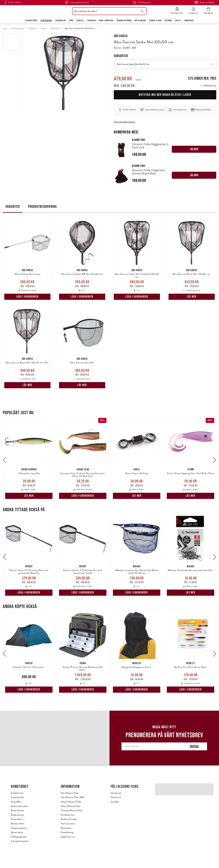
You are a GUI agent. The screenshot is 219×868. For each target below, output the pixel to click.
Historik (138, 80)
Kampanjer (189, 20)
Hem (5, 28)
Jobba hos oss (68, 837)
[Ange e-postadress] (151, 746)
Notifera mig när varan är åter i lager (165, 95)
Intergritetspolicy (20, 841)
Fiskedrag (92, 20)
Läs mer (192, 297)
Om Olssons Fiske (70, 793)
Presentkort (17, 819)
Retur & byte (17, 810)
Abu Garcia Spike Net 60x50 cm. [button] (165, 64)
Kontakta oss (67, 815)
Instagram (116, 793)
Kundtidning (67, 832)
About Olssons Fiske (71, 802)
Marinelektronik (124, 20)
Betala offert (18, 824)
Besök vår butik (69, 819)
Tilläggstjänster (19, 837)
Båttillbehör (140, 20)
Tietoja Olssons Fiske (72, 810)
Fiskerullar (61, 20)
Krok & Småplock (106, 20)
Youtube (115, 802)
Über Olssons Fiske (71, 806)
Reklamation (18, 815)
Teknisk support (19, 828)
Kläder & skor (155, 20)
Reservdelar (17, 832)
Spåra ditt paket (20, 806)
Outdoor (168, 20)
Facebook (116, 797)
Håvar (44, 28)
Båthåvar (56, 28)
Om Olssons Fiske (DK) (73, 797)
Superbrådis (17, 797)
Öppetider (66, 828)
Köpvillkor (16, 802)
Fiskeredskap (46, 20)
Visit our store (68, 824)
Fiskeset (80, 20)
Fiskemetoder (31, 20)
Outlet (178, 20)
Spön (71, 20)
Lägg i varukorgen (27, 297)
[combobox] (109, 11)
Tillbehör (32, 28)
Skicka (194, 746)
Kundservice (17, 793)
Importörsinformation (124, 122)
